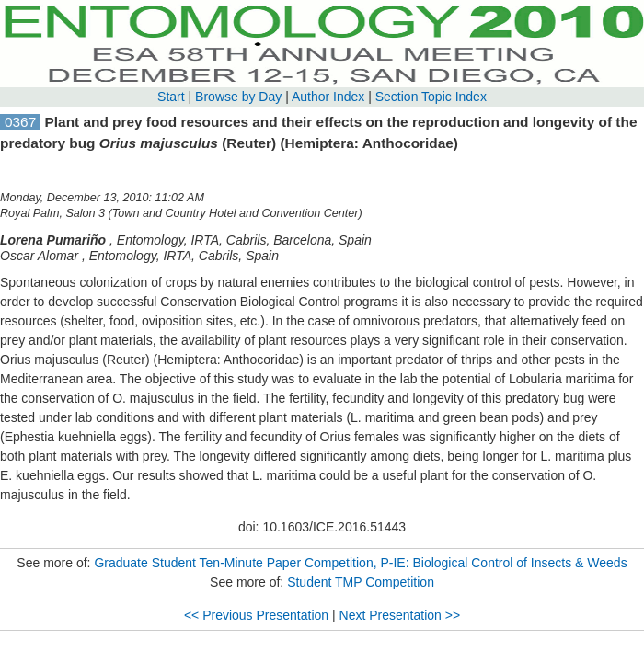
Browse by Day (238, 97)
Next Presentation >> (400, 615)
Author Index (328, 97)
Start (171, 97)
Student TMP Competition (361, 582)
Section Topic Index (431, 97)
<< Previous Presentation (256, 615)
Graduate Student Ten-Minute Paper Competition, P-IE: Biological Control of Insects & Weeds (360, 563)
